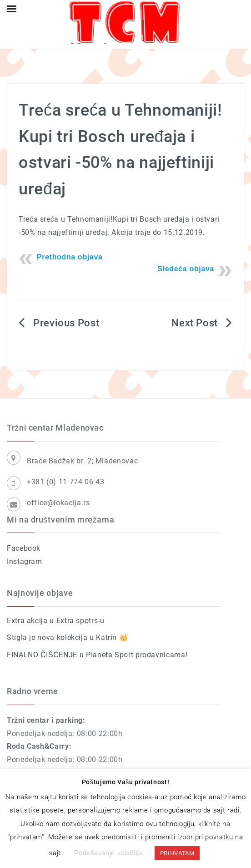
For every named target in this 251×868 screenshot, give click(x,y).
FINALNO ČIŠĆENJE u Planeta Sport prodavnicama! (97, 655)
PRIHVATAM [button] (177, 853)
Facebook (24, 548)
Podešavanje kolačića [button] (108, 853)
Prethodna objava (70, 257)
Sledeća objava (186, 269)
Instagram (25, 561)
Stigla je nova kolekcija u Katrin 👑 (68, 637)
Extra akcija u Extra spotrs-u (56, 621)
